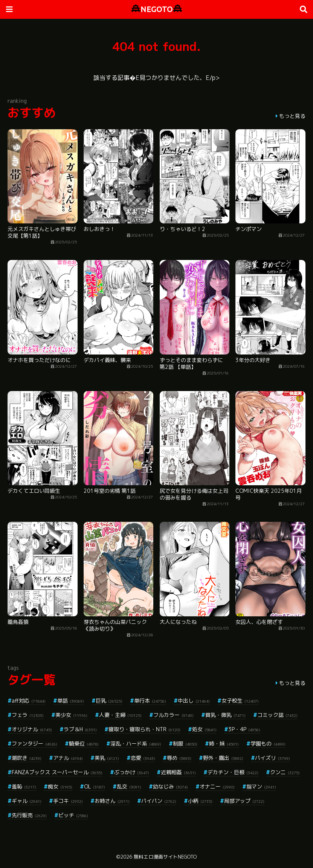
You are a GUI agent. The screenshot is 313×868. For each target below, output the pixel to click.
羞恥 (24, 786)
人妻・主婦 (120, 715)
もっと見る (292, 116)
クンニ (285, 772)
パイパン (159, 801)
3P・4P (244, 729)
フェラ (28, 715)
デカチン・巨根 (233, 772)
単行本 (150, 701)
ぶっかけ (132, 772)
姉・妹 (224, 743)
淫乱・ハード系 (136, 743)
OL (95, 786)
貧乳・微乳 (225, 715)
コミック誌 (277, 715)
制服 (185, 743)
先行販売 (29, 815)
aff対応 (29, 701)
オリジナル (32, 729)
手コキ (68, 801)
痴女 (60, 786)
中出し (194, 701)
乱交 (129, 786)
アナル (68, 758)
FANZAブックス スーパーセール (57, 772)
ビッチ (73, 815)
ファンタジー (34, 743)
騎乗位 (84, 743)
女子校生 (240, 701)
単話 (71, 701)
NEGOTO (157, 9)
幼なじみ (170, 786)
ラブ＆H (80, 729)
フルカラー (173, 715)
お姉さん (112, 801)
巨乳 (109, 701)
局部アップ (244, 801)
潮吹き (27, 758)
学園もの (268, 743)
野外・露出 (223, 758)
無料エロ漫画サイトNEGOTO (165, 857)
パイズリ (273, 758)
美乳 (107, 758)
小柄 (200, 801)
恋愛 (143, 758)
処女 (204, 729)
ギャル (27, 801)
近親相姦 (178, 772)
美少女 (71, 715)
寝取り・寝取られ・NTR (144, 729)
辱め (179, 758)
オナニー (217, 786)
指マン (261, 786)
